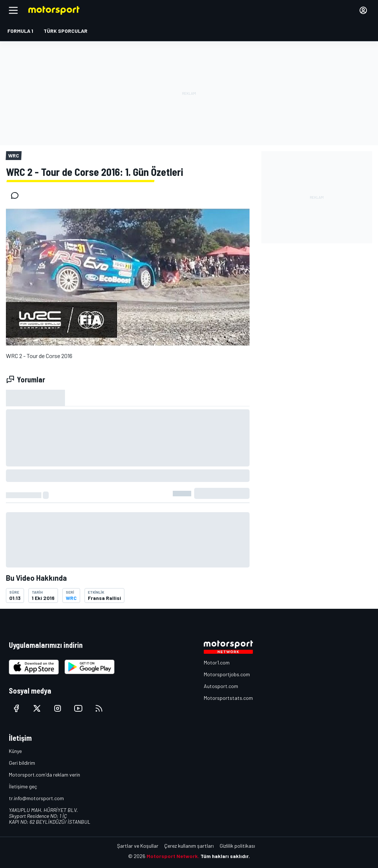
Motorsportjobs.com (227, 674)
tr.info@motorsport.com (36, 798)
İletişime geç (23, 786)
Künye (15, 751)
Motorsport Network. (173, 856)
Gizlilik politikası (237, 846)
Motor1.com (217, 662)
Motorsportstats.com (228, 698)
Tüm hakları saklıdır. (225, 856)
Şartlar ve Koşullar (138, 846)
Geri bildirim (22, 763)
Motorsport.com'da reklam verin (44, 775)
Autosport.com (221, 686)
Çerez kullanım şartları (189, 846)
